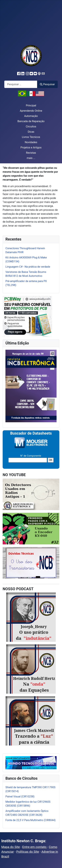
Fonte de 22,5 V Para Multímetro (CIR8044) (31, 820)
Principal (31, 105)
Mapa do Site (11, 847)
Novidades (31, 142)
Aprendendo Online (31, 111)
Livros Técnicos (31, 137)
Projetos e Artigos (31, 148)
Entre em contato (35, 847)
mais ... (31, 158)
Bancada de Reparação (31, 121)
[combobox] (21, 84)
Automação (31, 116)
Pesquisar (47, 84)
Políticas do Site (28, 852)
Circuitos (31, 126)
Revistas (31, 153)
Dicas (31, 132)
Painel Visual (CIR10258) (20, 797)
